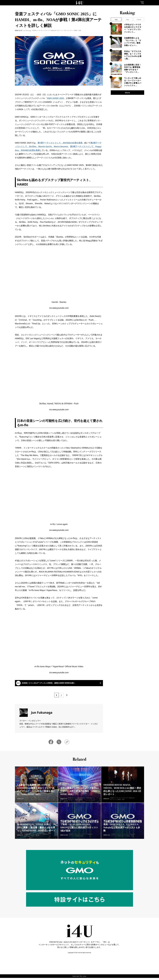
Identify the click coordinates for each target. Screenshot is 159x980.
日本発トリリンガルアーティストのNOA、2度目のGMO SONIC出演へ (57, 684)
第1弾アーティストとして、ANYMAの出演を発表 (60, 143)
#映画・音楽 (78, 30)
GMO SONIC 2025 (55, 98)
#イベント (60, 30)
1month (139, 19)
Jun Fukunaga (27, 30)
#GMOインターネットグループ (41, 30)
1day (116, 19)
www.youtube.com (61, 308)
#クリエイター (68, 30)
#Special (53, 30)
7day (127, 19)
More (127, 93)
